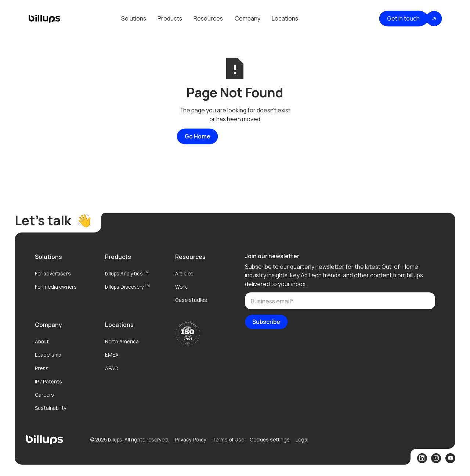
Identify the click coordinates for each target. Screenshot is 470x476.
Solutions (134, 18)
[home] (44, 19)
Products (170, 18)
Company (247, 18)
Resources (208, 18)
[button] (133, 19)
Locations (285, 18)
